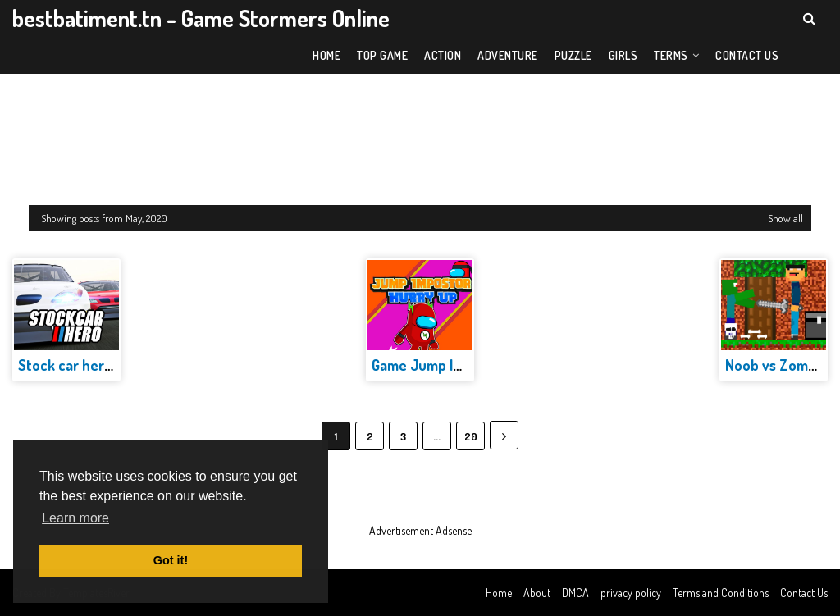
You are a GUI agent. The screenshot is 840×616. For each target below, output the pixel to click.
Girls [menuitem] (623, 55)
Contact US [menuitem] (747, 55)
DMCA (575, 593)
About (537, 593)
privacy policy (631, 593)
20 (471, 436)
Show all (785, 218)
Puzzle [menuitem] (573, 55)
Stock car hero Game (84, 365)
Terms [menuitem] (671, 55)
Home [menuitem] (326, 55)
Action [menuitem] (443, 55)
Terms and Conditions (721, 593)
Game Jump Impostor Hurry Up (469, 365)
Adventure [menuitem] (508, 55)
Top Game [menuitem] (382, 55)
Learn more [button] (75, 518)
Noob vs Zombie (776, 365)
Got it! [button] (171, 560)
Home (499, 593)
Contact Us (804, 593)
